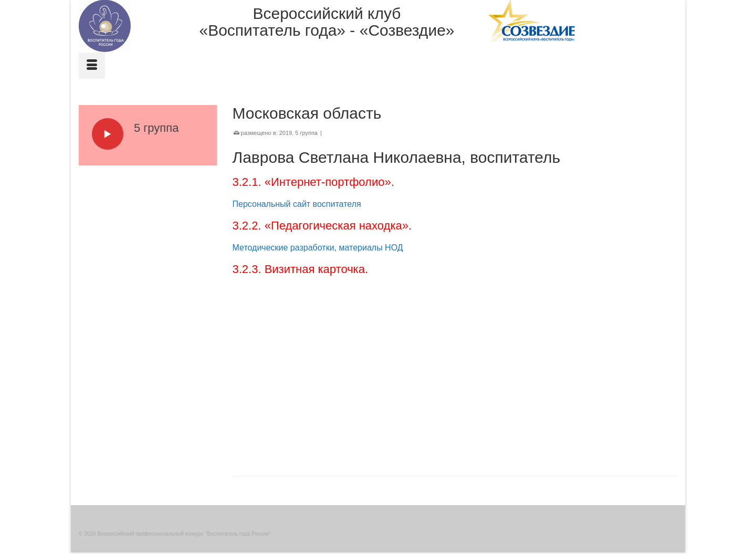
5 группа (306, 133)
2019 (286, 133)
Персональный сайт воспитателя (297, 204)
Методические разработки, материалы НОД (318, 248)
